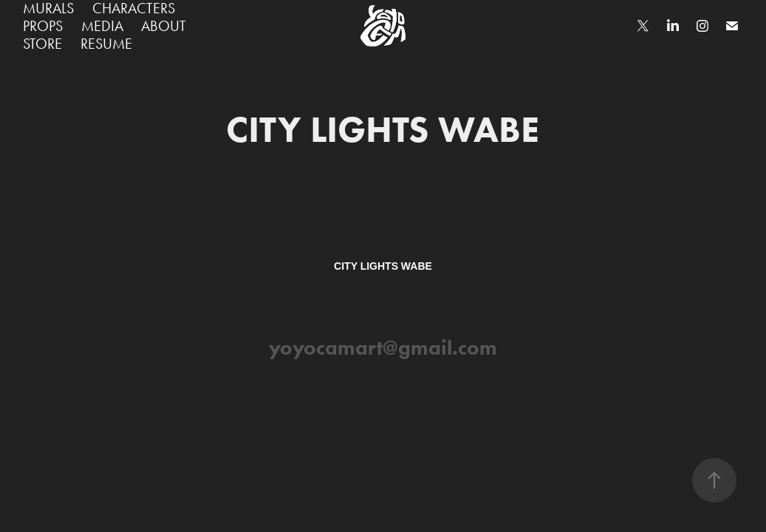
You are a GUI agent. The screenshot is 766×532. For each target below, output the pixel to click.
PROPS (43, 26)
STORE (42, 44)
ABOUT (164, 26)
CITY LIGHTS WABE (383, 266)
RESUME (106, 44)
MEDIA (102, 26)
